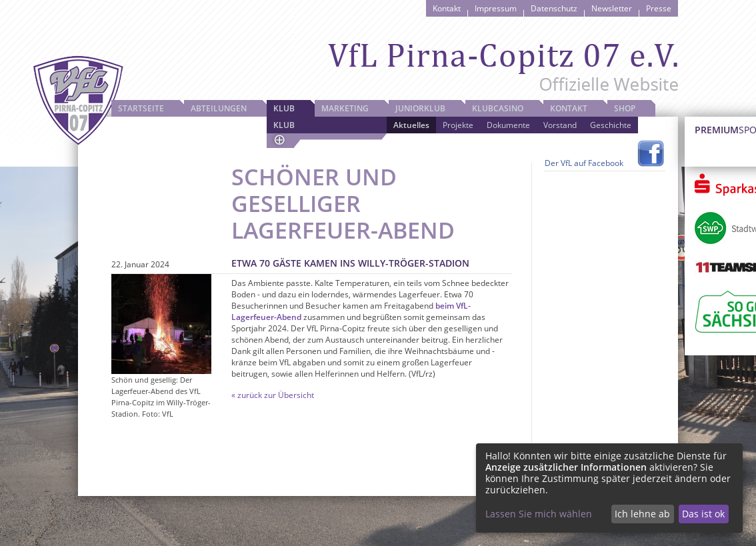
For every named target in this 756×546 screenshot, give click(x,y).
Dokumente (508, 125)
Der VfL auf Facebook (584, 163)
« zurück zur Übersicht (273, 395)
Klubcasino (498, 108)
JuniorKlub (420, 108)
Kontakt (447, 8)
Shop (625, 108)
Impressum (496, 8)
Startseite (141, 108)
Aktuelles (411, 125)
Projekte (458, 125)
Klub (284, 108)
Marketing (345, 108)
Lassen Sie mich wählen (539, 514)
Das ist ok (703, 514)
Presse (659, 8)
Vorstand (560, 125)
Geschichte (611, 125)
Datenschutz (554, 8)
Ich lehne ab (642, 514)
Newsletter (612, 8)
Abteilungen (219, 108)
